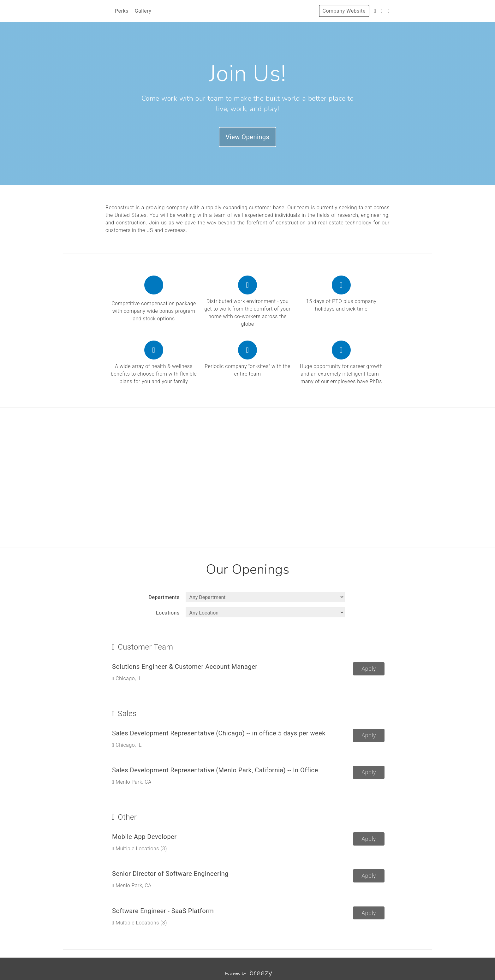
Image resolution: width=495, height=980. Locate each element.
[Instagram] (382, 11)
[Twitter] (375, 11)
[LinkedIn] (389, 11)
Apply (369, 669)
